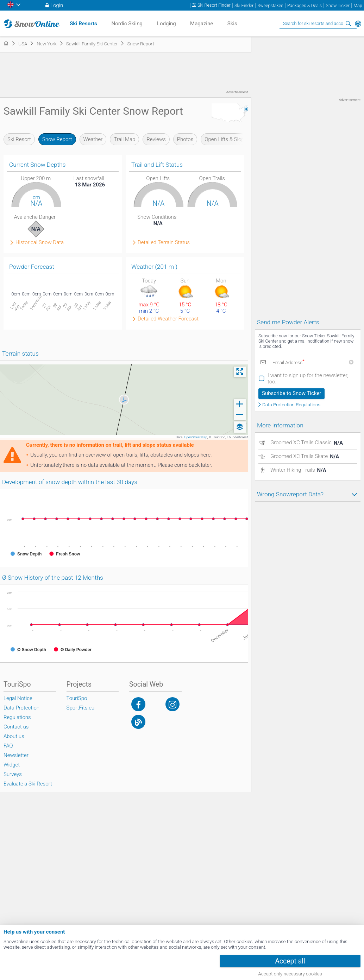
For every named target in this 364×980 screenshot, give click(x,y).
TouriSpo (77, 698)
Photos (185, 139)
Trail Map (124, 139)
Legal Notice (18, 698)
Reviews (156, 139)
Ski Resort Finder (214, 5)
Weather (93, 139)
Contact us (16, 727)
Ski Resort (19, 139)
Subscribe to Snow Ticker (291, 393)
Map (358, 5)
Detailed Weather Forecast (168, 319)
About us (14, 736)
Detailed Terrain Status (164, 243)
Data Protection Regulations (291, 405)
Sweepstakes (270, 5)
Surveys (13, 774)
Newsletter (16, 755)
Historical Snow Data (40, 243)
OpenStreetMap (196, 437)
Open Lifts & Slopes (227, 139)
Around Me (358, 24)
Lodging (167, 24)
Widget (12, 765)
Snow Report (57, 139)
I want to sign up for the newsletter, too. (308, 378)
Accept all (290, 961)
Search (348, 24)
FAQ (8, 746)
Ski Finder (244, 5)
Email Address (288, 362)
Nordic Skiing (127, 24)
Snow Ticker (338, 5)
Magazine (202, 24)
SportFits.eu (81, 708)
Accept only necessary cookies (290, 974)
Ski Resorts (83, 24)
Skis (232, 24)
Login (57, 5)
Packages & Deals (305, 5)
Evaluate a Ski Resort (28, 784)
